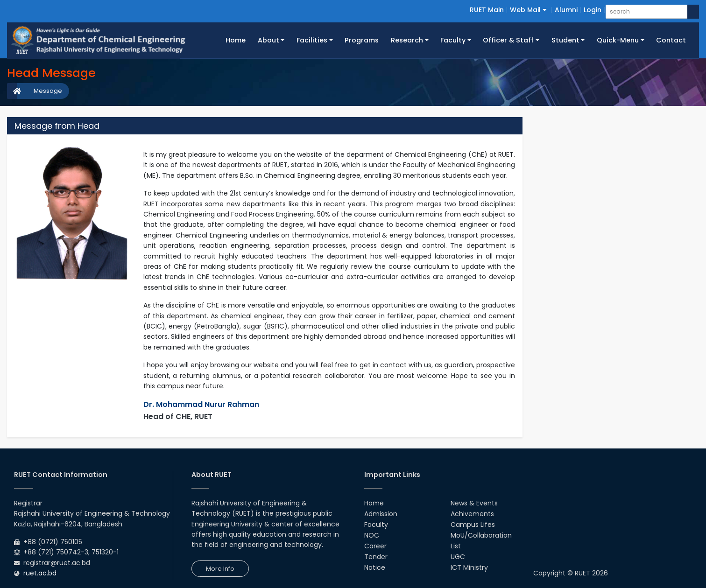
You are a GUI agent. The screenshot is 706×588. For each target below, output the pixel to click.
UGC (458, 557)
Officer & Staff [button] (508, 40)
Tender (376, 557)
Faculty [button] (453, 40)
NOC (372, 535)
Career (375, 546)
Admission (381, 514)
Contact (671, 40)
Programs (362, 40)
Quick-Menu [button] (618, 40)
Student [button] (565, 40)
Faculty (376, 525)
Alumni (566, 10)
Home (239, 40)
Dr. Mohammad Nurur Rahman (201, 404)
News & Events (474, 503)
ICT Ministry (469, 567)
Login (593, 10)
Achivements (472, 514)
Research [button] (407, 40)
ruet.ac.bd (40, 573)
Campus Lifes (473, 525)
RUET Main (487, 10)
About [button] (268, 40)
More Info (220, 569)
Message (48, 91)
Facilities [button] (312, 40)
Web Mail (528, 10)
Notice (375, 567)
